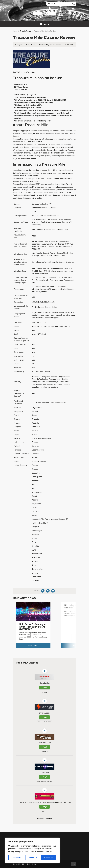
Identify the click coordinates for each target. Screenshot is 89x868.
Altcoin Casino (26, 31)
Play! (45, 687)
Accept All (49, 858)
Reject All (33, 858)
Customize (16, 858)
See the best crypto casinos (24, 72)
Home (15, 31)
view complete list (45, 818)
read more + (33, 645)
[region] (32, 850)
